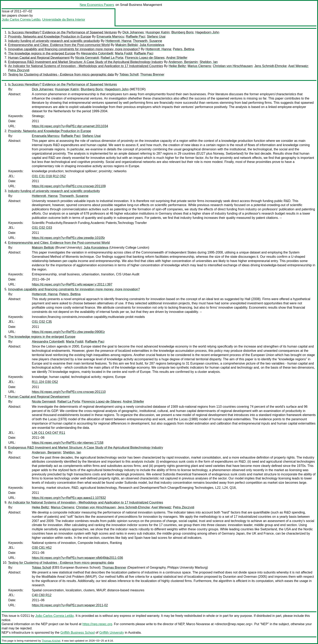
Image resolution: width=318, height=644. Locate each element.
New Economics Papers (97, 5)
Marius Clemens (199, 66)
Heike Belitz (177, 66)
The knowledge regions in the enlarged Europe (42, 53)
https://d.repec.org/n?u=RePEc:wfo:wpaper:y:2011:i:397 (72, 284)
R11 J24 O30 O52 (45, 382)
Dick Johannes (133, 32)
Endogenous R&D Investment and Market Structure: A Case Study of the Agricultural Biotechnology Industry (86, 62)
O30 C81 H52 (42, 548)
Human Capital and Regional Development (39, 58)
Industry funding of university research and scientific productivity (54, 41)
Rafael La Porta (112, 58)
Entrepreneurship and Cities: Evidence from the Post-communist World (59, 45)
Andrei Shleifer (177, 58)
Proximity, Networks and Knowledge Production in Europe (50, 37)
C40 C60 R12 (42, 595)
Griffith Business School (78, 633)
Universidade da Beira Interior (64, 20)
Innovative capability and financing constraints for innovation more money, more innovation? (74, 49)
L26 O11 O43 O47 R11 (49, 433)
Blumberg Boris (182, 32)
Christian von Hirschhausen (233, 66)
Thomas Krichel (51, 641)
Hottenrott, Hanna (118, 41)
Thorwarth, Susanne (147, 41)
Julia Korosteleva (152, 45)
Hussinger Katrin (158, 32)
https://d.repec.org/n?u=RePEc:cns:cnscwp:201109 (69, 186)
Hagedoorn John (207, 32)
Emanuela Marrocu (110, 37)
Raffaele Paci (135, 37)
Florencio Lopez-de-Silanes (145, 58)
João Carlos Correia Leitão (21, 20)
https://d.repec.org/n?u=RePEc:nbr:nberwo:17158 (68, 443)
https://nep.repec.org (97, 624)
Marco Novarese (198, 624)
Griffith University (112, 633)
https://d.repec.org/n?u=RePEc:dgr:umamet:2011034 (70, 126)
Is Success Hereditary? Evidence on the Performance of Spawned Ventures (62, 32)
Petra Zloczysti (19, 70)
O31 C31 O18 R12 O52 (49, 176)
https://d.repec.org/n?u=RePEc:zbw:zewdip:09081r (68, 332)
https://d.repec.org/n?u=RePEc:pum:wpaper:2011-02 (70, 605)
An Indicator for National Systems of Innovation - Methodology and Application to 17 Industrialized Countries (86, 66)
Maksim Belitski (127, 45)
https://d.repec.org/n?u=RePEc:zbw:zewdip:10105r (68, 238)
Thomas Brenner (152, 74)
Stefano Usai (156, 37)
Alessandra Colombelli (97, 53)
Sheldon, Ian (209, 62)
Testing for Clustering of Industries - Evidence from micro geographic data (61, 74)
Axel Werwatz (298, 66)
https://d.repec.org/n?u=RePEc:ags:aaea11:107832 (69, 498)
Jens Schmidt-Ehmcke (270, 66)
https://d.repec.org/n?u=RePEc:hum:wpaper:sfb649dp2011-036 (77, 558)
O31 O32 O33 (42, 228)
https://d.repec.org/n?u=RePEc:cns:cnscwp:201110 (69, 392)
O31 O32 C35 (42, 322)
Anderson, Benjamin (183, 62)
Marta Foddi (124, 53)
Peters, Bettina (184, 49)
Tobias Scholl (129, 74)
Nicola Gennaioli (87, 58)
